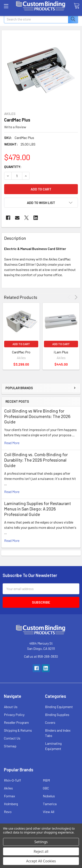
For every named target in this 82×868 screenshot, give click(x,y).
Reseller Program (16, 722)
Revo (8, 812)
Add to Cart (21, 344)
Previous (70, 297)
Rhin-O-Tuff (12, 780)
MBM (46, 780)
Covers (50, 722)
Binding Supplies (57, 715)
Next (75, 297)
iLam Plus (61, 352)
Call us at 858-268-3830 (41, 656)
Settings (41, 842)
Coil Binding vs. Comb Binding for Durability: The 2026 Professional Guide (36, 460)
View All (49, 812)
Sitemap (10, 746)
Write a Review (15, 127)
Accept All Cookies (41, 861)
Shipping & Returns (18, 730)
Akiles (8, 788)
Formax (10, 796)
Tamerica (50, 804)
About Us (11, 707)
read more (12, 443)
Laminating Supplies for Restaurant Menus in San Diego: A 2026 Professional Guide (38, 509)
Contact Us (12, 738)
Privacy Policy (14, 715)
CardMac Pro (21, 352)
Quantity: (13, 167)
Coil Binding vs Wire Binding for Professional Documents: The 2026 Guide (37, 416)
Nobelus (49, 796)
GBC (46, 788)
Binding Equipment (59, 707)
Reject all (41, 851)
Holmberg (11, 804)
